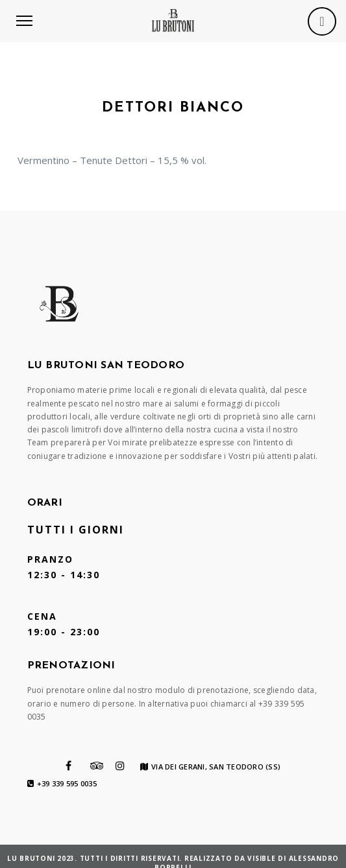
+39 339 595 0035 (62, 784)
